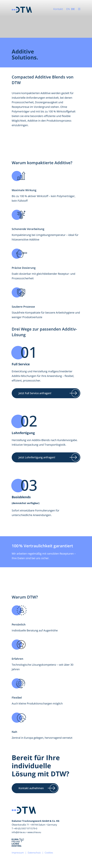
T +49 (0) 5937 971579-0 (24, 828)
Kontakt (58, 9)
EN (68, 9)
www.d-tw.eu (34, 832)
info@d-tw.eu (19, 832)
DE (73, 9)
